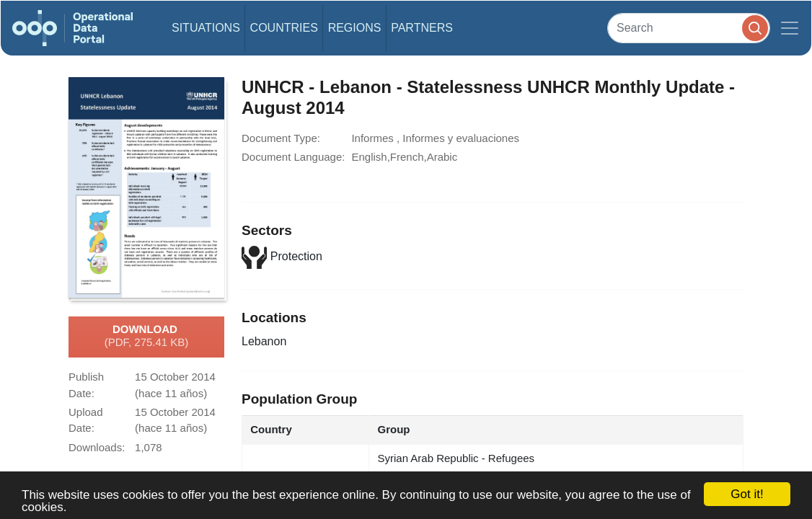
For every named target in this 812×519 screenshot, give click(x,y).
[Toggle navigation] (790, 28)
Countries (284, 28)
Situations (206, 28)
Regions (355, 28)
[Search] (689, 28)
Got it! (747, 494)
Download (147, 337)
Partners (422, 28)
